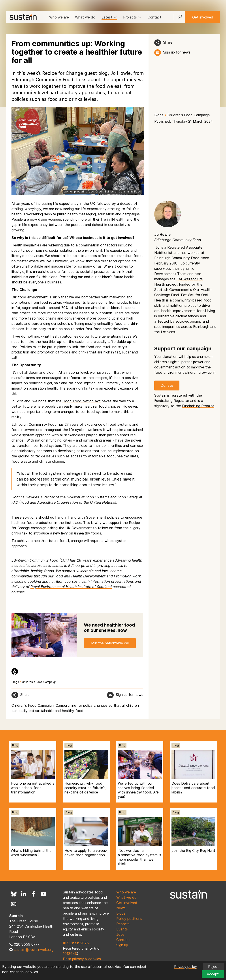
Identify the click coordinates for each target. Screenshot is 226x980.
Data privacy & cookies (82, 959)
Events (122, 929)
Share (168, 42)
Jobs (120, 934)
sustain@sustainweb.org (34, 950)
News (121, 908)
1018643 (70, 954)
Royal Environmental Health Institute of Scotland (71, 587)
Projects (132, 17)
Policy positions (129, 919)
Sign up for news (177, 52)
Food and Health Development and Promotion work (98, 576)
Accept (213, 974)
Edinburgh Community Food (35, 560)
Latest (109, 17)
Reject (213, 967)
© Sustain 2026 (76, 943)
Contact (154, 17)
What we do (85, 17)
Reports (123, 924)
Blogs (159, 115)
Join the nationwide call (110, 643)
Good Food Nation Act (82, 401)
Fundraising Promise (198, 406)
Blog (15, 745)
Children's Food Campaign (189, 115)
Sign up (122, 945)
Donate (167, 385)
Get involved (203, 17)
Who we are (59, 17)
